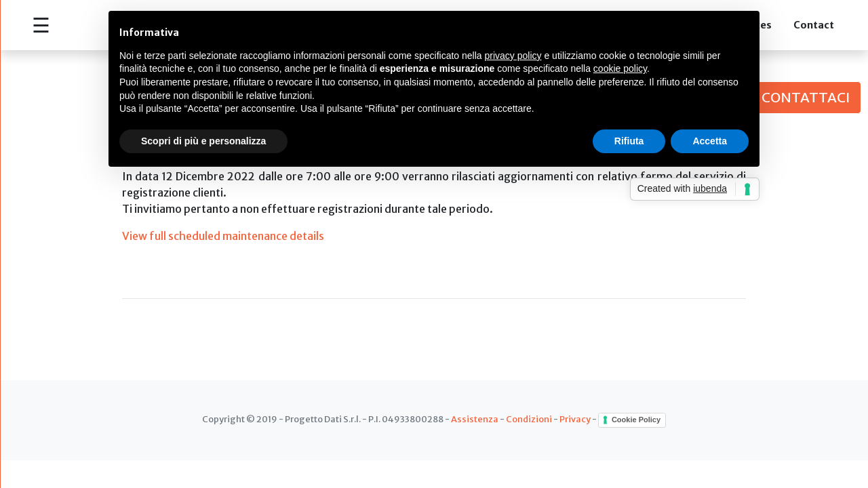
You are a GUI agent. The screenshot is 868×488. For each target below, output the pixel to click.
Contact (814, 25)
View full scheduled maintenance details (224, 236)
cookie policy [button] (620, 68)
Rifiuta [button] (629, 141)
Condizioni (529, 420)
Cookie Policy (636, 420)
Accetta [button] (710, 141)
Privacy (575, 420)
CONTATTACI (806, 97)
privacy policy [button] (513, 56)
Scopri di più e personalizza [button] (203, 141)
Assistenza (475, 420)
